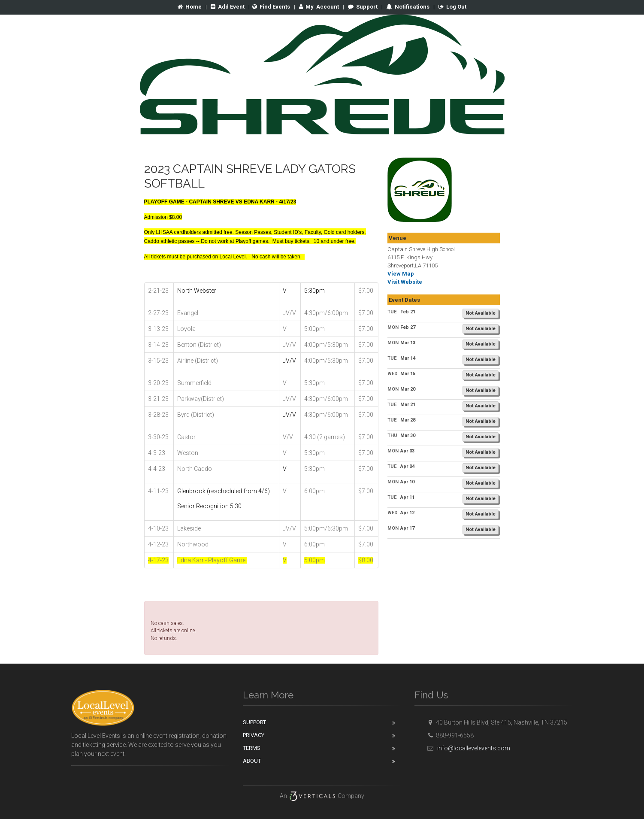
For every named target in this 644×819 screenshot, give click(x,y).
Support (363, 7)
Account (319, 7)
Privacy (254, 735)
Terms (252, 748)
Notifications (411, 7)
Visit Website (405, 282)
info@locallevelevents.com (468, 748)
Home (190, 7)
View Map (401, 274)
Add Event (228, 7)
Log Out (452, 7)
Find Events (271, 7)
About (252, 761)
